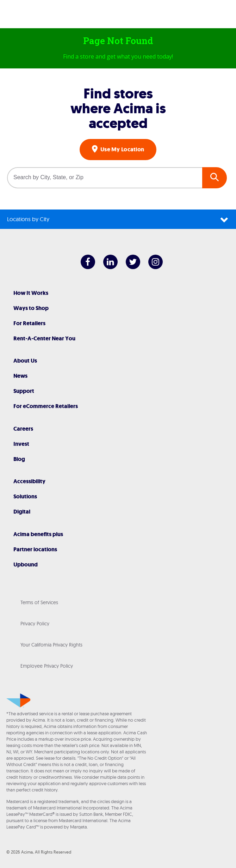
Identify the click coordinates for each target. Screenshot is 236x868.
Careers (23, 429)
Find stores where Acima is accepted (118, 108)
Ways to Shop (31, 308)
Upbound (26, 564)
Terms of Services (39, 602)
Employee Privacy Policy (47, 666)
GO (215, 178)
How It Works (31, 293)
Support (24, 391)
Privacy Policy (35, 624)
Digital (22, 512)
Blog (19, 459)
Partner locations (35, 549)
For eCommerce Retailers (46, 406)
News (20, 376)
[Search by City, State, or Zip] (105, 178)
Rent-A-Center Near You (44, 338)
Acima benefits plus (38, 534)
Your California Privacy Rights (51, 645)
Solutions (25, 496)
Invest (21, 444)
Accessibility (29, 481)
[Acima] (118, 16)
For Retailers (29, 323)
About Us (25, 361)
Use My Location (122, 149)
